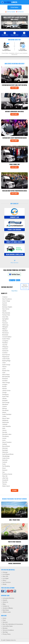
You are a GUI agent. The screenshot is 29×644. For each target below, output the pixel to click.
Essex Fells (5, 397)
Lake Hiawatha (6, 426)
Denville (5, 432)
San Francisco (7, 582)
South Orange (6, 365)
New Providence (7, 299)
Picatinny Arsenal (7, 474)
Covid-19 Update (10, 12)
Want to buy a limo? (25, 287)
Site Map (5, 632)
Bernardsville (6, 377)
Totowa (4, 484)
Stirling (4, 321)
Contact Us (6, 606)
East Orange (6, 402)
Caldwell (5, 424)
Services (5, 622)
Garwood (5, 349)
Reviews (5, 628)
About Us (5, 602)
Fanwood (5, 323)
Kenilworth (5, 351)
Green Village (6, 301)
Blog (4, 604)
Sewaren (5, 470)
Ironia (4, 440)
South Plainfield (7, 414)
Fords (4, 464)
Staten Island (6, 486)
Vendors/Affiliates (8, 608)
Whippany (5, 347)
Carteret (5, 462)
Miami (4, 580)
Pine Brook (5, 410)
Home (4, 618)
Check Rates (14, 88)
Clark (4, 373)
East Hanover (6, 355)
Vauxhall (5, 345)
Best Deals (6, 610)
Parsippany (5, 395)
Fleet (4, 620)
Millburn (5, 329)
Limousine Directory (8, 598)
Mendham (5, 404)
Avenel (4, 438)
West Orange (6, 383)
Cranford (5, 353)
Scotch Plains (6, 339)
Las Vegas (6, 578)
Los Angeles (6, 574)
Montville (5, 460)
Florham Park (6, 315)
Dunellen (5, 381)
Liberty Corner (6, 391)
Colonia (4, 406)
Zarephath (5, 480)
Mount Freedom (7, 442)
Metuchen (5, 452)
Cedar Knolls (6, 359)
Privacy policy (7, 634)
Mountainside (6, 313)
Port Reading (6, 466)
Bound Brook (6, 446)
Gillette (4, 311)
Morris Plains (6, 375)
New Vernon (6, 309)
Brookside (5, 335)
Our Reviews (20, 12)
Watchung (5, 325)
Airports (5, 600)
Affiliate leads (7, 612)
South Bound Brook (8, 454)
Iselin (4, 428)
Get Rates (14, 7)
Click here (25, 288)
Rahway (5, 408)
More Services (14, 262)
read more (14, 291)
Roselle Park (6, 371)
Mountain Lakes (7, 434)
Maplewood (6, 357)
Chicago (5, 572)
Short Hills (5, 317)
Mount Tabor (6, 418)
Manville (5, 482)
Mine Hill (5, 476)
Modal (4, 584)
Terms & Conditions (8, 630)
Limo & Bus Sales (8, 626)
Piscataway (5, 436)
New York (5, 576)
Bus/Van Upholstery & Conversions (13, 624)
